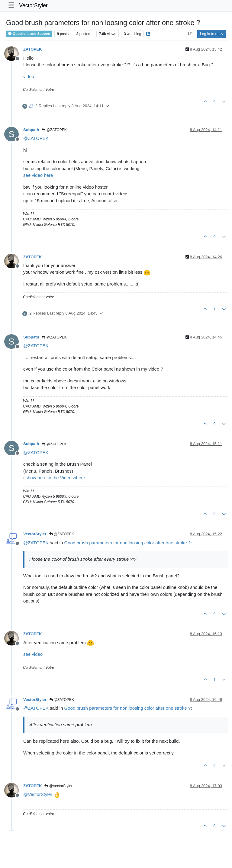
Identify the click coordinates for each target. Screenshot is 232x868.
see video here (38, 175)
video (29, 76)
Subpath (31, 130)
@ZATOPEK (54, 130)
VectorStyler (33, 5)
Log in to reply (212, 34)
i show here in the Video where (54, 478)
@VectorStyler (58, 786)
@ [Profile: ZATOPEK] (36, 138)
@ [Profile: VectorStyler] (38, 794)
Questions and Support (29, 34)
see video (33, 654)
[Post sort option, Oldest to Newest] (190, 34)
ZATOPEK (32, 49)
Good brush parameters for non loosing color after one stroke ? (128, 543)
